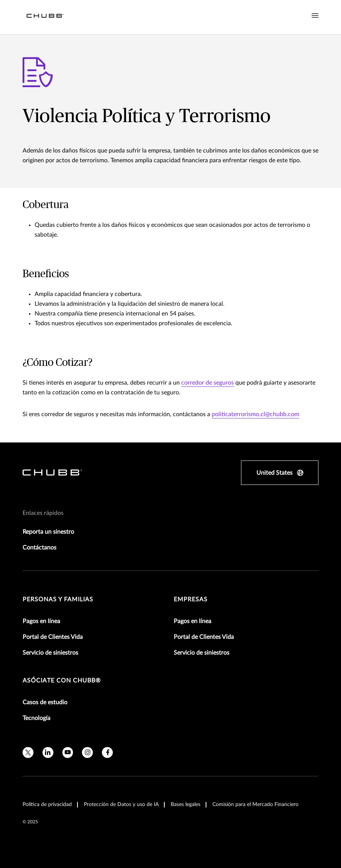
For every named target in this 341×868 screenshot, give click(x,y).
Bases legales (186, 805)
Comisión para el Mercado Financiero (255, 805)
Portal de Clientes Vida (53, 637)
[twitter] (28, 753)
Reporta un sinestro (48, 532)
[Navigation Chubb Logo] (45, 17)
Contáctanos (39, 548)
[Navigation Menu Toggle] (315, 16)
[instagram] (87, 753)
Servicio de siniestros (50, 653)
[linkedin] (48, 753)
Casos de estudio (45, 702)
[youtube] (68, 753)
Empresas (191, 599)
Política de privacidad (47, 805)
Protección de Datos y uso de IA (121, 805)
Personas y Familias (58, 599)
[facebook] (107, 753)
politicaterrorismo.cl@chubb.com (255, 414)
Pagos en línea (41, 621)
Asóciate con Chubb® (62, 681)
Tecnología (36, 718)
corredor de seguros (208, 383)
